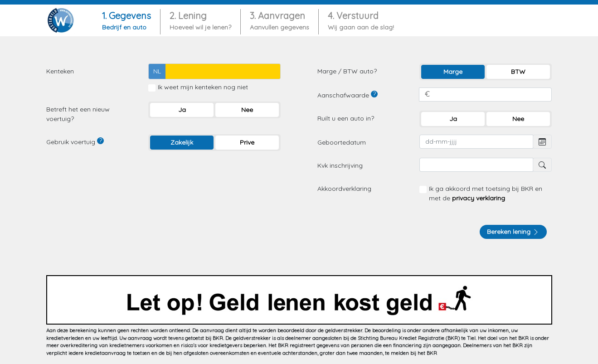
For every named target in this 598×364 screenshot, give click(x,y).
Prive (247, 142)
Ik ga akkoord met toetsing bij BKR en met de (486, 193)
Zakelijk (182, 142)
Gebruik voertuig (75, 142)
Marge (453, 72)
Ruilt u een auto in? (346, 118)
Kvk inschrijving (340, 165)
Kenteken (60, 71)
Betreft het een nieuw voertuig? (78, 114)
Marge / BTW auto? (347, 71)
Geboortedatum (342, 142)
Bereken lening (513, 232)
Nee (247, 110)
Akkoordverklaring (344, 189)
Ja (182, 110)
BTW (518, 72)
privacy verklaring (479, 198)
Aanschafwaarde (348, 95)
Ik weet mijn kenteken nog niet (203, 87)
